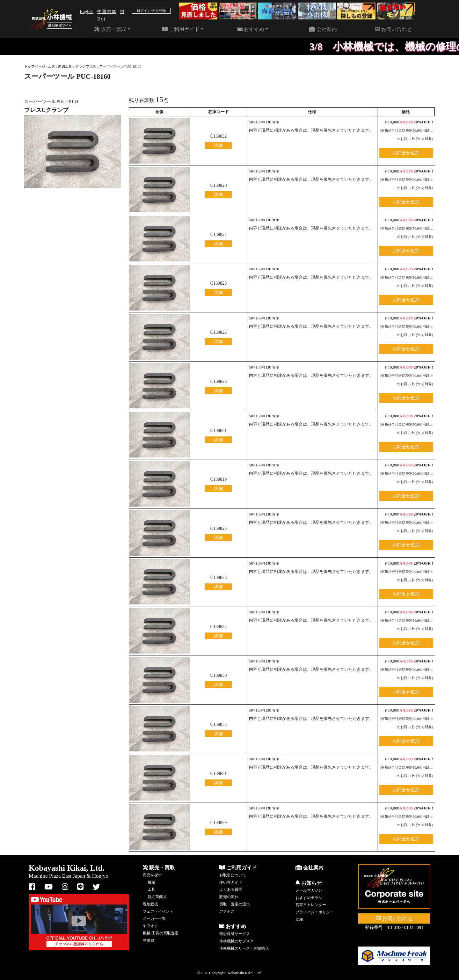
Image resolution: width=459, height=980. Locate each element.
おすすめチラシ (309, 898)
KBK (299, 919)
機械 (151, 882)
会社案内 (323, 29)
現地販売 (150, 904)
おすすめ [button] (251, 29)
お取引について (233, 875)
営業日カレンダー (311, 905)
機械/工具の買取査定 (160, 933)
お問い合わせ (393, 29)
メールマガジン (309, 890)
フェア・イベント (158, 911)
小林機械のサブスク (237, 941)
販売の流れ (229, 897)
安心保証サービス (235, 934)
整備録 (149, 940)
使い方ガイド (231, 882)
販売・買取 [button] (110, 29)
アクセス (227, 911)
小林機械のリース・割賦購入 (244, 948)
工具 (52, 66)
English (87, 12)
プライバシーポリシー (315, 912)
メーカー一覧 (154, 918)
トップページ (35, 66)
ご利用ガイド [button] (181, 29)
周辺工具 (65, 66)
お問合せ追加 (406, 153)
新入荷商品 (157, 897)
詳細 (218, 146)
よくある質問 (231, 889)
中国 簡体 (107, 12)
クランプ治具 (86, 66)
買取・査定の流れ (235, 904)
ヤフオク (150, 926)
